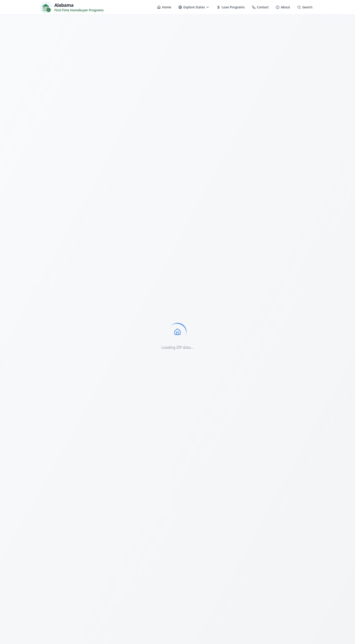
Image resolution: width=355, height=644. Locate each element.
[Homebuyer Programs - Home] (72, 7)
